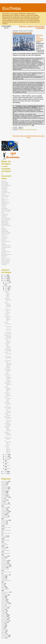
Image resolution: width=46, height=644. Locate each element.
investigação (5, 575)
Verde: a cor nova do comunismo (5, 236)
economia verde (6, 527)
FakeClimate (5, 223)
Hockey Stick (5, 569)
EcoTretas (12, 8)
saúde (3, 625)
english (4, 547)
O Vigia (4, 250)
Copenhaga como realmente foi (8, 319)
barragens (4, 503)
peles (3, 605)
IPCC (3, 576)
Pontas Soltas (5, 260)
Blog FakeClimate (5, 199)
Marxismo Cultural (4, 205)
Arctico (3, 493)
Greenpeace (5, 565)
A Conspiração (6, 262)
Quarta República (4, 229)
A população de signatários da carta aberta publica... (8, 364)
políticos (4, 615)
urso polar (4, 637)
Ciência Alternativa (5, 208)
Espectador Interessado (5, 183)
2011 (5, 471)
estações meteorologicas (6, 550)
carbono (4, 510)
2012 (5, 473)
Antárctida (4, 489)
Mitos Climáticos (6, 218)
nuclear (4, 599)
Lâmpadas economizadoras (6, 580)
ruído (3, 624)
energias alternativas (31, 130)
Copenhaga (5, 520)
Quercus (4, 619)
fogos (3, 558)
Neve (3, 596)
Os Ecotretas (8, 334)
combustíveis (5, 517)
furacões (4, 562)
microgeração (5, 592)
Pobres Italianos (7, 414)
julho (6, 456)
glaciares (4, 563)
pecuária (4, 602)
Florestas (4, 556)
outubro (7, 463)
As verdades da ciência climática (8, 340)
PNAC (3, 612)
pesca (3, 609)
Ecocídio (4, 244)
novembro (8, 465)
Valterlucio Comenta (4, 216)
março (7, 287)
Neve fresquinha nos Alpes (8, 399)
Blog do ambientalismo (6, 202)
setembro (7, 460)
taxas (3, 632)
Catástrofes (5, 512)
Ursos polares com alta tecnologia (8, 305)
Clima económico (8, 354)
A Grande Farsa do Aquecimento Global (6, 247)
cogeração (5, 516)
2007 (5, 275)
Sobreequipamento (22, 33)
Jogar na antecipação (8, 300)
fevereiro (7, 284)
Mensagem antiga (39, 136)
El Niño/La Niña (6, 533)
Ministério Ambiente (4, 594)
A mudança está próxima (7, 311)
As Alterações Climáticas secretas (8, 329)
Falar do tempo (6, 259)
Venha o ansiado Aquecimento (8, 389)
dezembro (8, 468)
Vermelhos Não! (6, 210)
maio (6, 290)
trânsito (4, 634)
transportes (5, 635)
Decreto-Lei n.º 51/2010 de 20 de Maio (40, 38)
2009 (5, 279)
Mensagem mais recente (21, 136)
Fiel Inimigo (5, 197)
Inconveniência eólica (8, 350)
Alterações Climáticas (5, 486)
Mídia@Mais (5, 224)
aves (3, 499)
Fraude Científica (4, 560)
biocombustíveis (6, 504)
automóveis (5, 497)
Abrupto (4, 240)
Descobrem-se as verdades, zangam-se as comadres (8, 378)
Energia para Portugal (5, 264)
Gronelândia (5, 566)
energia (4, 536)
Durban (4, 523)
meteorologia (5, 589)
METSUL (4, 181)
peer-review (5, 604)
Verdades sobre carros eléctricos (8, 429)
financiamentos (6, 553)
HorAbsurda (5, 214)
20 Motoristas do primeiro (8, 443)
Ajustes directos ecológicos (8, 434)
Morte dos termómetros (8, 404)
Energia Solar (5, 540)
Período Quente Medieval (6, 607)
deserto (4, 522)
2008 (5, 277)
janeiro (7, 282)
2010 (5, 280)
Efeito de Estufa (6, 530)
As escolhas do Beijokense (6, 221)
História (4, 568)
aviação (4, 500)
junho (7, 455)
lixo (2, 585)
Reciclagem (5, 621)
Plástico (4, 611)
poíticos (4, 614)
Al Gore (4, 483)
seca (3, 626)
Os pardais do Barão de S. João (8, 371)
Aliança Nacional (6, 254)
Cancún (4, 509)
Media (3, 588)
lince (3, 583)
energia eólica (22, 130)
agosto (7, 458)
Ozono (3, 601)
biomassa (4, 507)
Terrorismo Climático (5, 189)
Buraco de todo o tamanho (8, 394)
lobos (3, 586)
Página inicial (30, 137)
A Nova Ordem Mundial (6, 252)
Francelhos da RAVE (8, 424)
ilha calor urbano (6, 572)
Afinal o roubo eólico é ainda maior (7, 294)
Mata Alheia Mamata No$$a (6, 232)
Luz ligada (4, 191)
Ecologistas (5, 524)
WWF (3, 638)
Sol (2, 628)
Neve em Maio (7, 314)
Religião (4, 622)
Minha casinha (7, 323)
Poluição (4, 616)
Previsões (4, 618)
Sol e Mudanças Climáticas (6, 186)
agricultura (5, 481)
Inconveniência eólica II (8, 358)
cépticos (4, 513)
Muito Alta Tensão (4, 256)
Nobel (3, 598)
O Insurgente (5, 195)
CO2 (3, 514)
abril (6, 288)
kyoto (3, 578)
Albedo (4, 484)
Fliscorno (4, 239)
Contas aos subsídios (8, 336)
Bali (3, 502)
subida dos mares (5, 630)
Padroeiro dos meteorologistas (8, 346)
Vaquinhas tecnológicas (8, 384)
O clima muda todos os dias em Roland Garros (8, 450)
